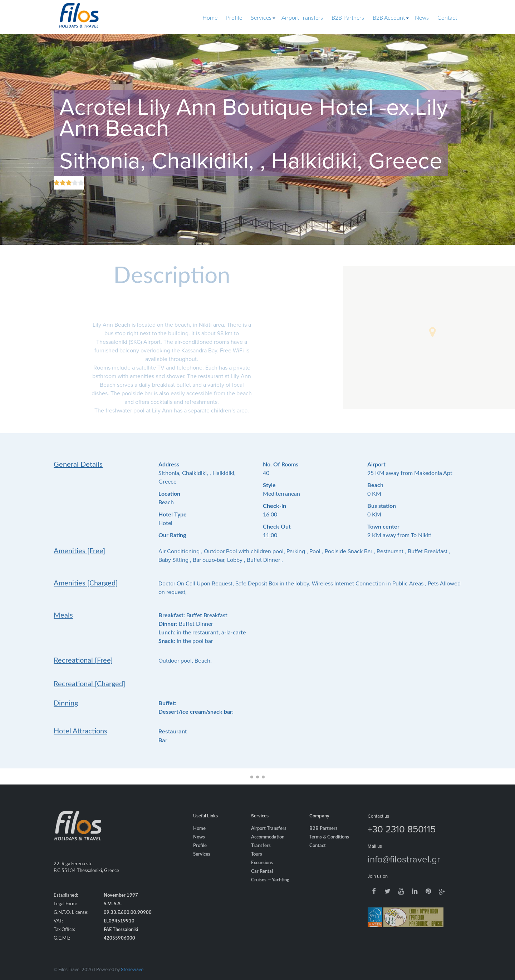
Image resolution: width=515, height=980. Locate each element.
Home (210, 18)
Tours (257, 862)
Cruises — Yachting (270, 888)
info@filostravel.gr (404, 867)
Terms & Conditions (329, 845)
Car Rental (262, 879)
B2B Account (389, 18)
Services (261, 18)
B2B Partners (348, 18)
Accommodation (268, 845)
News (422, 18)
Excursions (262, 871)
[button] (432, 332)
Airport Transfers (302, 18)
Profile (234, 18)
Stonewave (132, 969)
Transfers (261, 854)
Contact (447, 18)
